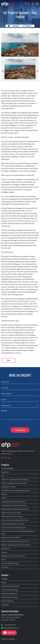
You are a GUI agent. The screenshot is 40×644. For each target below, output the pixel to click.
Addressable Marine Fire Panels (12, 516)
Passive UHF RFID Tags (10, 563)
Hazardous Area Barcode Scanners (13, 556)
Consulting (5, 605)
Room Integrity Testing (9, 597)
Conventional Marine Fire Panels (13, 524)
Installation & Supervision (10, 586)
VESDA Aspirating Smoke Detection (14, 483)
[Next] (37, 71)
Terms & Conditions (8, 639)
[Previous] (3, 71)
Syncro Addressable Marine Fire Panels (15, 520)
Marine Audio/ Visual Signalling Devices (15, 509)
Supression (5, 472)
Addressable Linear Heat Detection (13, 502)
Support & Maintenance (9, 594)
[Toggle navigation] (37, 4)
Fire (3, 476)
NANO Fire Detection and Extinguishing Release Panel (18, 533)
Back (9, 360)
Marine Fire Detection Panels (11, 513)
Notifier (4, 498)
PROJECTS (16, 26)
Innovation (5, 567)
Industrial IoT (6, 549)
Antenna (4, 552)
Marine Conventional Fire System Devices (16, 545)
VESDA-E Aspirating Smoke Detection (15, 479)
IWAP (3, 560)
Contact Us (9, 633)
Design (4, 582)
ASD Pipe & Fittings (8, 487)
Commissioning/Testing (9, 590)
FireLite (4, 494)
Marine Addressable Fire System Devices (15, 541)
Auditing (4, 579)
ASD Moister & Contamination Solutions (15, 491)
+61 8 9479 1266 (8, 625)
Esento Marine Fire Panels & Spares (14, 528)
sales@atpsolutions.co (10, 628)
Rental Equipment (7, 468)
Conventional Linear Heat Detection (14, 505)
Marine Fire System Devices (11, 537)
